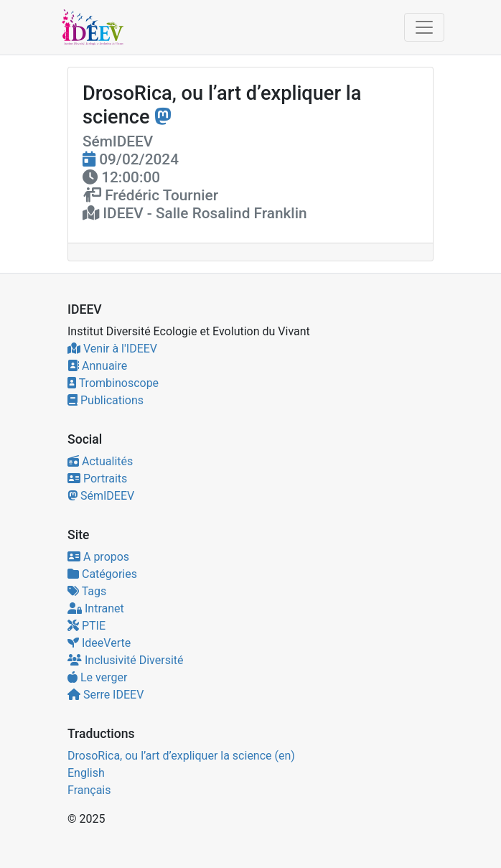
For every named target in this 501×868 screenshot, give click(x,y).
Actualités (100, 461)
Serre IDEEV (106, 695)
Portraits (97, 479)
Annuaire (97, 366)
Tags (87, 591)
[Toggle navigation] (424, 27)
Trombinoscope (113, 383)
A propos (98, 557)
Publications (106, 400)
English (86, 773)
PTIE (86, 626)
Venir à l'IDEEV (112, 349)
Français (89, 790)
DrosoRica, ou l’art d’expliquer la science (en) (181, 756)
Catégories (102, 574)
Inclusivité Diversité (126, 660)
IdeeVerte (99, 643)
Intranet (96, 608)
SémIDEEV (101, 496)
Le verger (97, 677)
